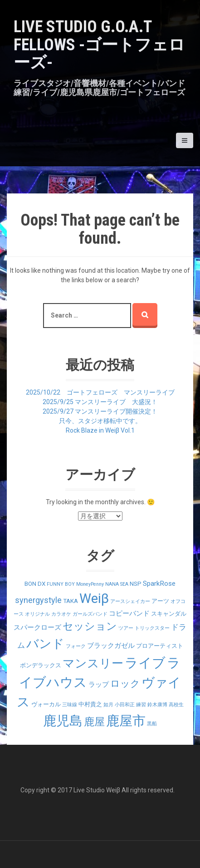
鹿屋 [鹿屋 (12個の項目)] (94, 722)
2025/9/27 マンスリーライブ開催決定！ (100, 411)
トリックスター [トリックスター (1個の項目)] (152, 628)
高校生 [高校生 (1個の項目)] (176, 705)
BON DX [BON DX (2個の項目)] (35, 584)
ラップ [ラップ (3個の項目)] (99, 685)
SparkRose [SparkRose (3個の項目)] (159, 583)
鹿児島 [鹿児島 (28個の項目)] (63, 721)
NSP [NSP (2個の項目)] (136, 584)
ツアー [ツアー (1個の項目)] (126, 628)
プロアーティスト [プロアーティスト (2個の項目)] (160, 646)
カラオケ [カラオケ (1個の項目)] (61, 614)
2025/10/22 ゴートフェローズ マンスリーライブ (100, 392)
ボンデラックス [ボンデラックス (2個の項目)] (41, 665)
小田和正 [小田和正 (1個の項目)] (125, 705)
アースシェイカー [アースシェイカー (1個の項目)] (130, 601)
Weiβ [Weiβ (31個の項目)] (94, 598)
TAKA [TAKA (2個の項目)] (71, 601)
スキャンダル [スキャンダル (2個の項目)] (169, 614)
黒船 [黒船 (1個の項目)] (152, 724)
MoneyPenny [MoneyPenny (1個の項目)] (90, 584)
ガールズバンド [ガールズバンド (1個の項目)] (90, 614)
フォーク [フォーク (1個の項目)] (76, 646)
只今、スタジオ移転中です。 (100, 421)
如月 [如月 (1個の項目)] (108, 705)
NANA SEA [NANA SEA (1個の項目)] (117, 584)
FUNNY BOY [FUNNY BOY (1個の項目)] (61, 584)
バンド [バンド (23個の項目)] (45, 644)
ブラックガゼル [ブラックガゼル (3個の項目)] (111, 646)
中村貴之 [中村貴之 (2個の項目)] (90, 704)
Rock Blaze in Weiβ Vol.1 (100, 430)
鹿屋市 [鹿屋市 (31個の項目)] (126, 721)
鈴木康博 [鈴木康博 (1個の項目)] (157, 705)
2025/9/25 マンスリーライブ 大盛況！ (100, 402)
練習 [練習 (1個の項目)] (141, 705)
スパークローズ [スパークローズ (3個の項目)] (37, 627)
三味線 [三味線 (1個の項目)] (70, 705)
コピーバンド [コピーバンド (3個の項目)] (129, 613)
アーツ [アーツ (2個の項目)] (160, 601)
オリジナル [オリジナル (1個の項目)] (37, 614)
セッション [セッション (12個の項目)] (90, 626)
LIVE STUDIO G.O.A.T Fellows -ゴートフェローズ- (99, 45)
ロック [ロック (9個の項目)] (125, 683)
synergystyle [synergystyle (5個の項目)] (38, 600)
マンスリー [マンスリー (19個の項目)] (93, 663)
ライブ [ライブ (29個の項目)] (145, 663)
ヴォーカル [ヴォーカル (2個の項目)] (46, 704)
